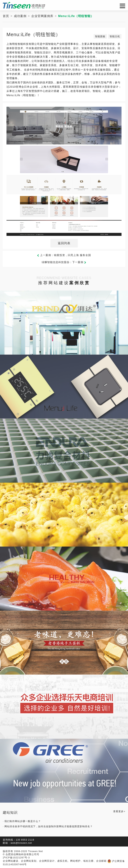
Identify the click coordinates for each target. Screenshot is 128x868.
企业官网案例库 (42, 16)
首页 (6, 16)
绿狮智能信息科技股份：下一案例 (64, 262)
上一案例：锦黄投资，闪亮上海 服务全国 (64, 255)
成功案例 (20, 16)
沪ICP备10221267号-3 (16, 858)
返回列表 (64, 243)
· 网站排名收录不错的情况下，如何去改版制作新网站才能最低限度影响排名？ (48, 826)
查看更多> (119, 811)
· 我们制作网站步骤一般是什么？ (22, 821)
